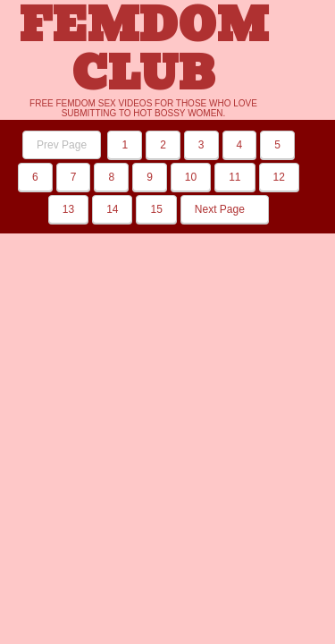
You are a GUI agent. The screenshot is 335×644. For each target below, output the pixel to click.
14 (112, 209)
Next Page (225, 209)
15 (156, 209)
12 (279, 177)
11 (234, 177)
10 (191, 177)
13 (68, 209)
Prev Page (62, 145)
